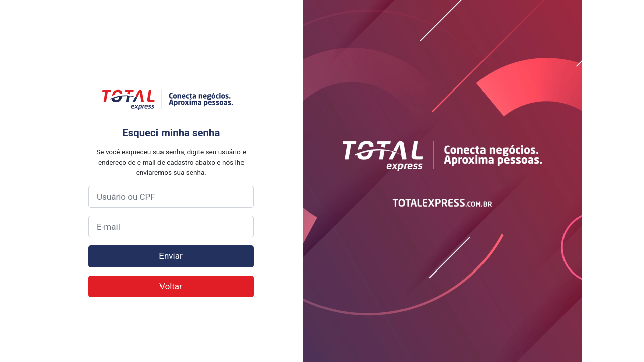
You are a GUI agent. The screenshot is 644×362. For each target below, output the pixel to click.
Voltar (171, 286)
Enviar (171, 256)
